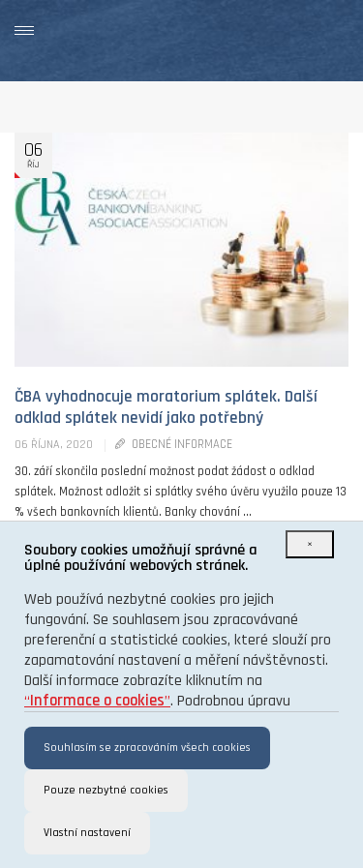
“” (97, 701)
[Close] (310, 544)
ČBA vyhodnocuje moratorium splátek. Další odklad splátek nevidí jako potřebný (166, 407)
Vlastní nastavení (87, 833)
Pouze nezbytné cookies (106, 790)
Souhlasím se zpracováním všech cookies (147, 748)
